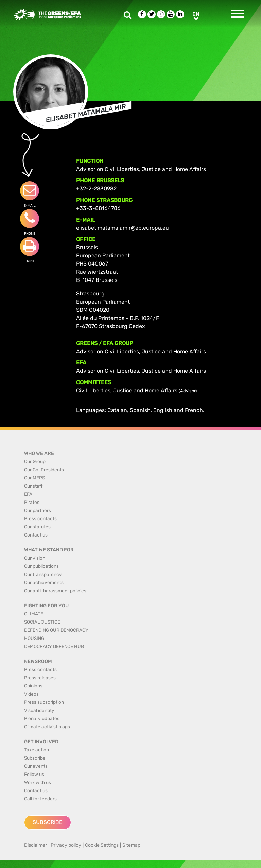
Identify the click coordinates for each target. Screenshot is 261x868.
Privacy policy (66, 845)
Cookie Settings (102, 845)
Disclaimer (36, 845)
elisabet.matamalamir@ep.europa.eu (123, 228)
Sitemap (131, 845)
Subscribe (48, 822)
